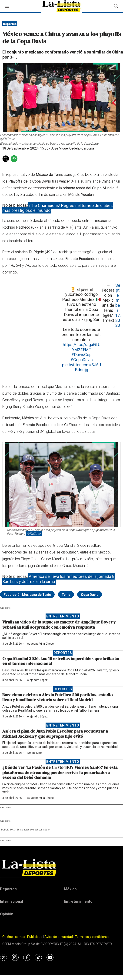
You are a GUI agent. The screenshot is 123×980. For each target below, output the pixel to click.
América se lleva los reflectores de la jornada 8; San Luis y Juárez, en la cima (59, 579)
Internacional (12, 902)
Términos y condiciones (92, 937)
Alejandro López (37, 680)
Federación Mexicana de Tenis (27, 595)
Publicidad (35, 937)
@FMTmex (34, 534)
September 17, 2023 (118, 305)
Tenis (66, 595)
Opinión (7, 914)
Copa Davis (90, 595)
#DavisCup (81, 355)
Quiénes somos (14, 937)
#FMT (86, 350)
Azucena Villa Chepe (40, 644)
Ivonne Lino (34, 753)
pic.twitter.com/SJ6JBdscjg (81, 367)
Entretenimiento (63, 616)
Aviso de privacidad (59, 937)
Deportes (10, 24)
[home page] (61, 867)
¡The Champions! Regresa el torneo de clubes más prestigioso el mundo (58, 208)
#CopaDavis (82, 360)
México (70, 889)
